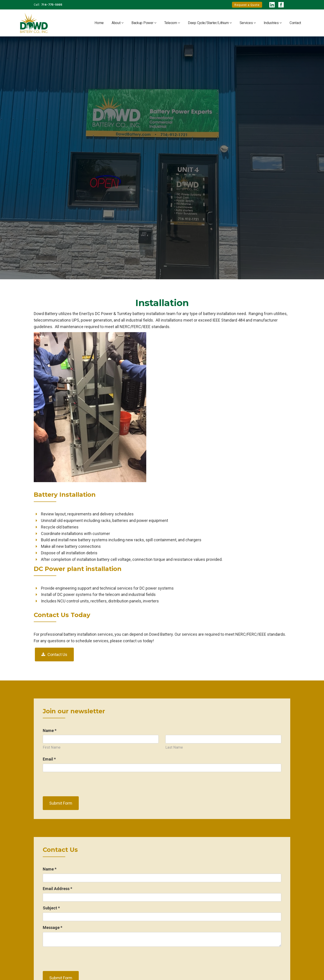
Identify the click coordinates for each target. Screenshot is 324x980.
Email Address (57, 889)
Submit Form (61, 803)
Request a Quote (247, 5)
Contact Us (57, 654)
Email (49, 759)
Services (247, 23)
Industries (272, 23)
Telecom (171, 23)
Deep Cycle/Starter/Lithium (209, 23)
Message (53, 927)
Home (99, 23)
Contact (295, 23)
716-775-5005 (52, 5)
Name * (50, 731)
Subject (51, 908)
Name (50, 869)
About (116, 23)
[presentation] (77, 784)
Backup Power (143, 23)
